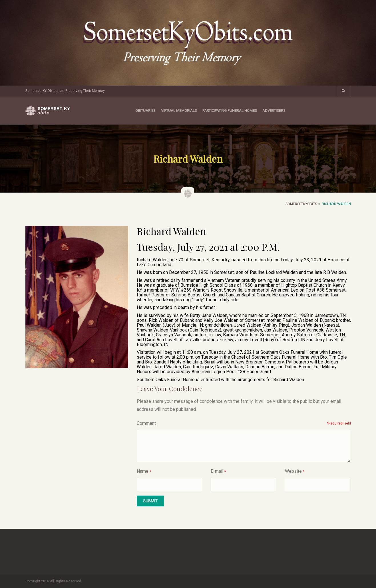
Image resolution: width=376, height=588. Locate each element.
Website (293, 471)
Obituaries (145, 111)
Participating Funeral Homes (230, 111)
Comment (146, 423)
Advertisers (274, 111)
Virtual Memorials (179, 111)
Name (143, 471)
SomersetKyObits (301, 204)
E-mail (217, 471)
